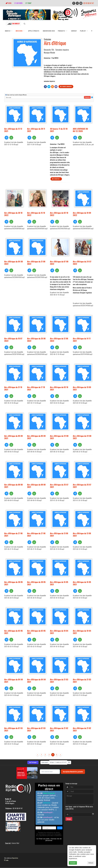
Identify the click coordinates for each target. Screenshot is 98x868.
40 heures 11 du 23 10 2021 (59, 130)
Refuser (91, 863)
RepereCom (15, 858)
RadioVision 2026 (49, 31)
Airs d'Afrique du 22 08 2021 (59, 437)
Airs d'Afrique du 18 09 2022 (82, 214)
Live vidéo (18, 3)
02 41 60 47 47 (89, 3)
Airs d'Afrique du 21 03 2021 (59, 681)
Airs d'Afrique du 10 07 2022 (13, 340)
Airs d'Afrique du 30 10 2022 (13, 214)
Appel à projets (34, 31)
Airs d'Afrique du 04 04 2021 (14, 681)
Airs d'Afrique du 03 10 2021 (59, 388)
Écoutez (56, 179)
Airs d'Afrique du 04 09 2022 (13, 263)
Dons (9, 3)
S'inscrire (87, 97)
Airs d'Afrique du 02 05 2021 (13, 632)
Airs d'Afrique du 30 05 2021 (13, 583)
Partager (33, 763)
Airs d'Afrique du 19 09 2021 (82, 388)
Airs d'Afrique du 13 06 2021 (59, 535)
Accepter (73, 863)
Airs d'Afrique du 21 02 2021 (59, 729)
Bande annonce (66, 87)
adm (6, 860)
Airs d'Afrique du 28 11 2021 (36, 130)
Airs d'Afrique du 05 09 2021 (13, 437)
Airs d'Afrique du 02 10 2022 (59, 214)
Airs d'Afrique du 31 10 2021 (13, 388)
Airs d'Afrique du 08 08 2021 (13, 486)
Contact (74, 31)
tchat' (29, 3)
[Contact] (56, 87)
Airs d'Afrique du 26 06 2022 (36, 340)
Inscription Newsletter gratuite (73, 772)
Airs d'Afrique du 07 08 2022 (59, 263)
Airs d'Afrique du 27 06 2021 (13, 535)
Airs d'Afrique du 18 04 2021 (59, 632)
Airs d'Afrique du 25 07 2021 (59, 486)
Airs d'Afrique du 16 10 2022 (36, 214)
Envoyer (69, 819)
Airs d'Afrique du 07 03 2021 (13, 729)
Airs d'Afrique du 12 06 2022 (59, 340)
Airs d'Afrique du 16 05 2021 (59, 583)
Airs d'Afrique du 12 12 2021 (13, 130)
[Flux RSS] (52, 87)
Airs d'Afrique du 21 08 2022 (36, 263)
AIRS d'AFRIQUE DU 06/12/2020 (80, 130)
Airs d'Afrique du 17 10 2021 (36, 388)
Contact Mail (15, 843)
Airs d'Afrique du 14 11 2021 (82, 340)
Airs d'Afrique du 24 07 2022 (82, 263)
